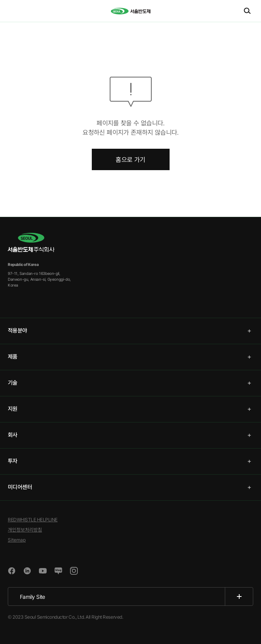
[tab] (130, 331)
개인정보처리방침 (25, 530)
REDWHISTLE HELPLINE (33, 520)
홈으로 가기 (130, 160)
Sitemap (17, 540)
